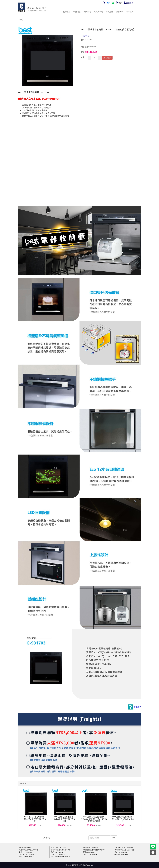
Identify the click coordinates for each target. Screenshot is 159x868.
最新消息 (77, 12)
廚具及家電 (98, 12)
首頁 (21, 20)
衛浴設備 (87, 12)
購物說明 (120, 12)
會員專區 (130, 3)
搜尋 (114, 838)
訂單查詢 (130, 12)
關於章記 (67, 12)
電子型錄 (109, 12)
